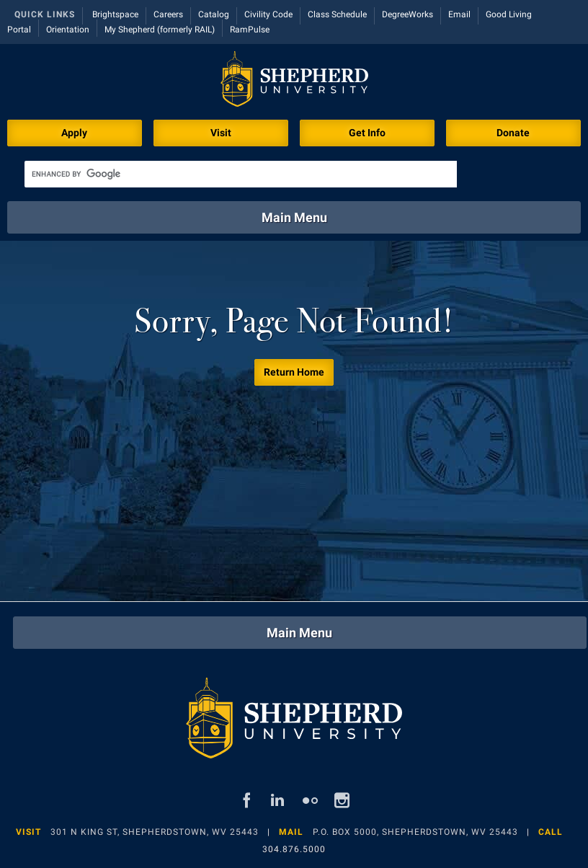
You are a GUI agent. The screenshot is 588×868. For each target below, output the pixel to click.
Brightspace (115, 14)
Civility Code (268, 14)
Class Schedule (337, 14)
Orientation (68, 30)
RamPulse (250, 30)
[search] (241, 174)
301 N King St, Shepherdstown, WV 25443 (155, 832)
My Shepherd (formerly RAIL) (160, 30)
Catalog (214, 14)
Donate (513, 133)
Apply (74, 133)
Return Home (294, 372)
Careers (168, 14)
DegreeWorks (407, 14)
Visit (221, 133)
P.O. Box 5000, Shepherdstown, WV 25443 (415, 832)
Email (459, 14)
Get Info (367, 133)
